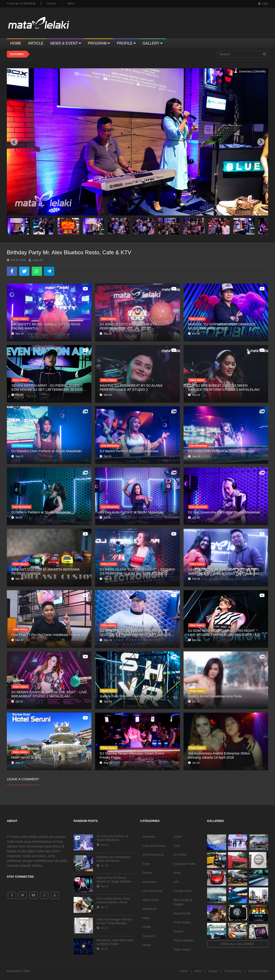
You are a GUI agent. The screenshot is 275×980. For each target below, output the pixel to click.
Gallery (147, 873)
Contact (51, 3)
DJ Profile (180, 855)
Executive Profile (185, 864)
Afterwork (149, 837)
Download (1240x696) (250, 72)
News (146, 918)
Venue (147, 945)
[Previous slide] (14, 142)
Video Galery (182, 949)
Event (146, 864)
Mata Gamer (151, 900)
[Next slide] (261, 142)
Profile (147, 927)
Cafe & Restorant (154, 846)
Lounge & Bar (183, 891)
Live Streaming (152, 891)
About (71, 3)
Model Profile (182, 913)
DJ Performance (153, 855)
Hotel (177, 873)
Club (177, 846)
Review (178, 931)
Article (178, 837)
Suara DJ (149, 936)
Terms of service (258, 971)
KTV (176, 882)
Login (263, 3)
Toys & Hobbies (184, 940)
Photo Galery (182, 922)
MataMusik (150, 909)
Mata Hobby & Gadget (183, 902)
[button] (18, 226)
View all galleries (237, 944)
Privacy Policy (233, 971)
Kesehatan (150, 882)
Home (184, 971)
